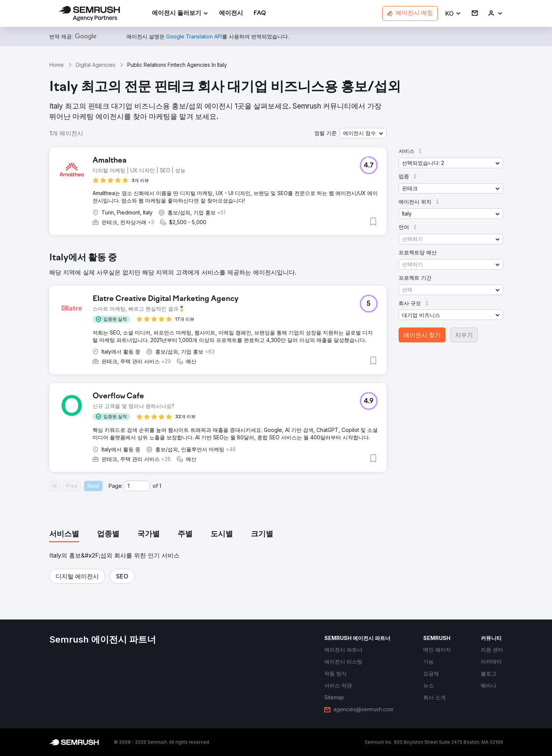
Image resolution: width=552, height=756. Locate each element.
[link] (231, 14)
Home (57, 65)
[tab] (64, 534)
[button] (453, 14)
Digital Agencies (96, 65)
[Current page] (137, 486)
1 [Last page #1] (160, 486)
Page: (116, 486)
